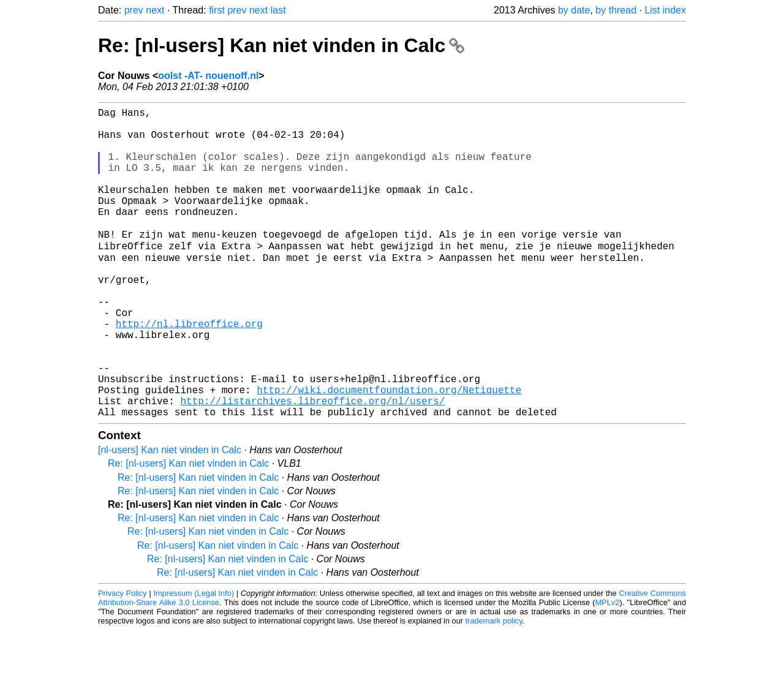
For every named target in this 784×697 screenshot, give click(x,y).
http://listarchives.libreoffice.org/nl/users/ (312, 465)
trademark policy (494, 688)
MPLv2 (608, 669)
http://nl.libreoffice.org (189, 371)
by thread (616, 10)
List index (665, 10)
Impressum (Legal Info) (194, 660)
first (217, 10)
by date (574, 10)
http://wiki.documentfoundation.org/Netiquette (389, 451)
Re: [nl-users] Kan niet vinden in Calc (281, 45)
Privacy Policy (123, 660)
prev (134, 10)
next (155, 10)
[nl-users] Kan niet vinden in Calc (170, 517)
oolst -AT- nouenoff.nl (208, 76)
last (278, 10)
